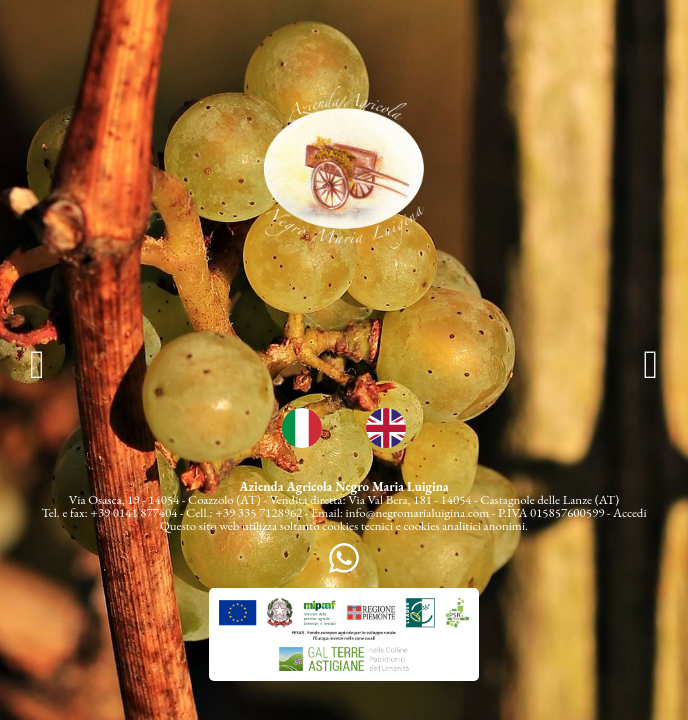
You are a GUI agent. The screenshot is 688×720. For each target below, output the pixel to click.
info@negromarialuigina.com (418, 512)
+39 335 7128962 (258, 512)
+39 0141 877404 (133, 512)
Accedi (630, 512)
